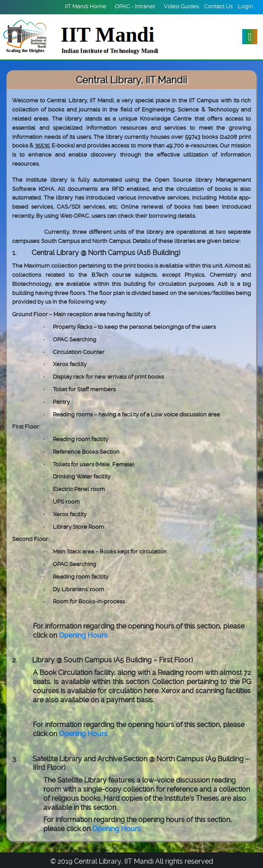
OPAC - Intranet (135, 6)
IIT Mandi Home (86, 6)
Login (245, 6)
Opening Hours (83, 635)
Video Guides (181, 6)
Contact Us (218, 6)
